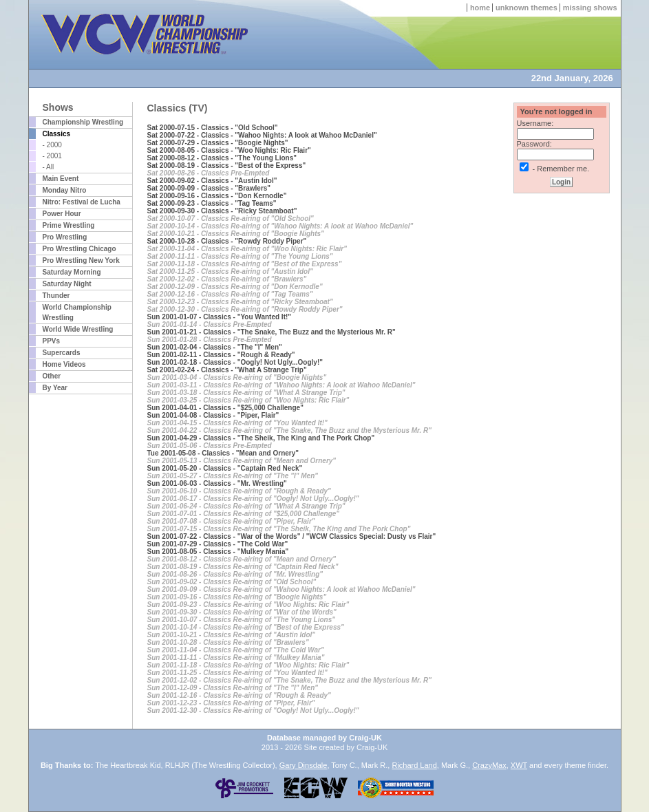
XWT (519, 765)
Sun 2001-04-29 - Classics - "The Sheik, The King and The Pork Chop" (261, 438)
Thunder (56, 296)
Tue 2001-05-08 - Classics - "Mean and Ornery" (223, 453)
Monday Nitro (65, 190)
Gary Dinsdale (304, 765)
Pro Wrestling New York (81, 260)
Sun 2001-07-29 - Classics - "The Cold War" (218, 544)
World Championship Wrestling (77, 312)
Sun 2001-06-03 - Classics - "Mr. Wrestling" (217, 483)
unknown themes (526, 8)
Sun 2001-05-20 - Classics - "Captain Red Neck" (225, 468)
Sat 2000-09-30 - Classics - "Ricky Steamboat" (222, 211)
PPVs (52, 341)
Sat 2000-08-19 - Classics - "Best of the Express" (227, 165)
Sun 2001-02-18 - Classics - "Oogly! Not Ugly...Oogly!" (235, 362)
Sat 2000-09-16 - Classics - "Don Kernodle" (217, 196)
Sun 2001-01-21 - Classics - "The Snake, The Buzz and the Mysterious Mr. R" (272, 332)
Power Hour (62, 214)
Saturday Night (67, 284)
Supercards (62, 353)
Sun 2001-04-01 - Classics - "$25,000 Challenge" (225, 408)
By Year (55, 388)
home (480, 8)
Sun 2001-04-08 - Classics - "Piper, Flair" (213, 415)
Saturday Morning (72, 272)
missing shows (590, 8)
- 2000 (52, 145)
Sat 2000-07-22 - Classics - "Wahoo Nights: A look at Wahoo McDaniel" (262, 135)
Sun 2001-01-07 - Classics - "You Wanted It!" (220, 317)
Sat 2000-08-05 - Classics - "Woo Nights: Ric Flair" (229, 150)
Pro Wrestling (65, 237)
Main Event (61, 179)
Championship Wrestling (83, 122)
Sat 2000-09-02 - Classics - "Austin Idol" (212, 181)
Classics (57, 134)
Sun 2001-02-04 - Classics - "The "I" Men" (215, 347)
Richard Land (414, 765)
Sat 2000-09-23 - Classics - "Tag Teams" (212, 203)
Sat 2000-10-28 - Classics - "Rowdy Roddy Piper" (227, 241)
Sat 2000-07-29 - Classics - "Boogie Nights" (218, 143)
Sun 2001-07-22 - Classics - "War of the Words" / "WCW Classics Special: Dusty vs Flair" (292, 536)
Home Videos (64, 364)
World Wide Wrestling (78, 329)
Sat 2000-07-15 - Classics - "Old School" (213, 128)
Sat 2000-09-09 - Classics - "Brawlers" (209, 188)
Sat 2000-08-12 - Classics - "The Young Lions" (222, 158)
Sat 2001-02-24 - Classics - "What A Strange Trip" (227, 370)
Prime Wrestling (69, 225)
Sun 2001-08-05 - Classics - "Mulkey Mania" (218, 552)
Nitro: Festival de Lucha (82, 202)
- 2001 (52, 156)
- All (49, 167)
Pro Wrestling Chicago (79, 249)
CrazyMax (489, 765)
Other (52, 376)
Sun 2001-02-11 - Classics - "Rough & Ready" (221, 355)
